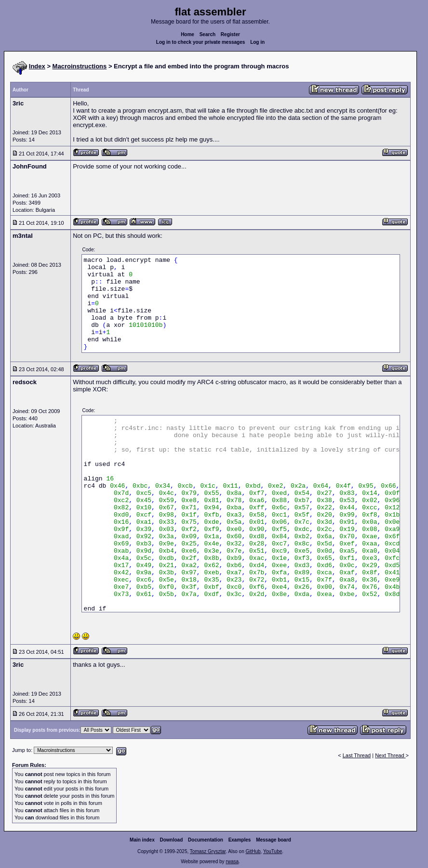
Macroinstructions (80, 66)
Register (230, 34)
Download (172, 840)
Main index (142, 840)
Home (187, 34)
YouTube (273, 851)
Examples (240, 840)
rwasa (232, 862)
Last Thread (357, 755)
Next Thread (390, 755)
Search (207, 34)
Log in (257, 42)
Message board (274, 840)
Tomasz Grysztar (208, 851)
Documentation (206, 840)
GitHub (253, 851)
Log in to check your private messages (201, 42)
